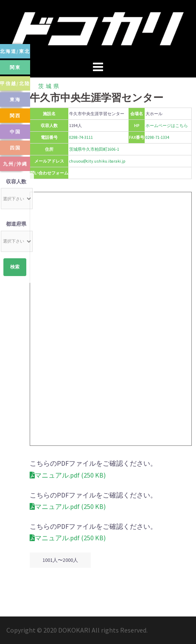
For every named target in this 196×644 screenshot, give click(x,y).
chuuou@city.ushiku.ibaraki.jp (97, 161)
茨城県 (50, 86)
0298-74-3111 (81, 137)
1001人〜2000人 (60, 560)
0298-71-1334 (157, 137)
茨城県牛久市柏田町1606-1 (94, 149)
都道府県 (16, 224)
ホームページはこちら (167, 126)
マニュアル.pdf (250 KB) (68, 475)
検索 (15, 267)
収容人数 (16, 181)
